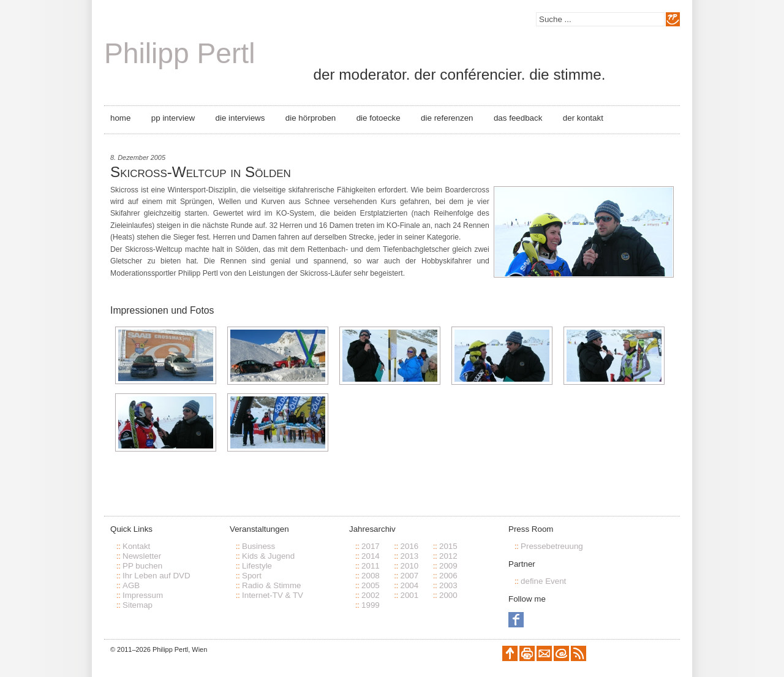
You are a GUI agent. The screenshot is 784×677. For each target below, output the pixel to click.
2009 (448, 566)
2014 (371, 556)
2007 (409, 576)
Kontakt (136, 546)
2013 (409, 556)
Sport (252, 576)
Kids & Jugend (268, 556)
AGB (131, 585)
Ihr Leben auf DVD (156, 576)
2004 (409, 585)
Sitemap (138, 605)
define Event (543, 581)
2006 (448, 576)
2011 (371, 566)
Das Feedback (518, 118)
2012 (448, 556)
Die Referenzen (447, 118)
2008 (371, 576)
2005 (371, 585)
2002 (371, 595)
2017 (371, 546)
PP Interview (173, 118)
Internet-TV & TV (273, 595)
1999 (371, 605)
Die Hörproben (311, 118)
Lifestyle (257, 566)
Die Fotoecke (379, 118)
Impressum (143, 595)
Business (258, 546)
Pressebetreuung (552, 546)
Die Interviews (240, 118)
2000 (448, 595)
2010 (409, 566)
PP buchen (142, 566)
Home (120, 118)
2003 (448, 585)
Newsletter (142, 556)
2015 (448, 546)
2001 (409, 595)
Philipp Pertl (179, 53)
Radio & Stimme (272, 585)
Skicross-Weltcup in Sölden (201, 172)
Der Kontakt (583, 118)
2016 (409, 546)
